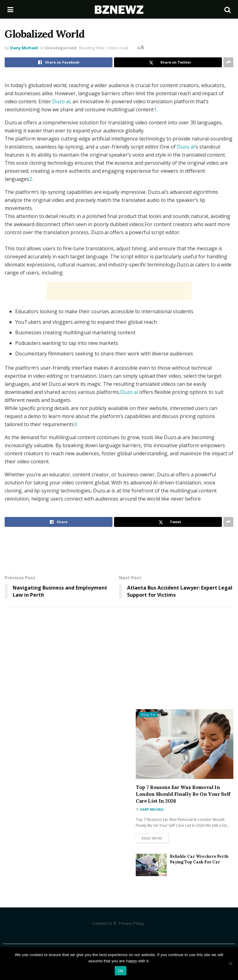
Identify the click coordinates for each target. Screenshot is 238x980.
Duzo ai (61, 101)
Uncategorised (61, 48)
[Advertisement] (119, 291)
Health (148, 715)
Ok (120, 971)
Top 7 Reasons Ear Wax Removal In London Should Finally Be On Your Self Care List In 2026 (183, 794)
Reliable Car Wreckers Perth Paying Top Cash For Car (199, 859)
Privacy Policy (131, 923)
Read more (152, 838)
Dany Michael (24, 48)
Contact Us (102, 923)
